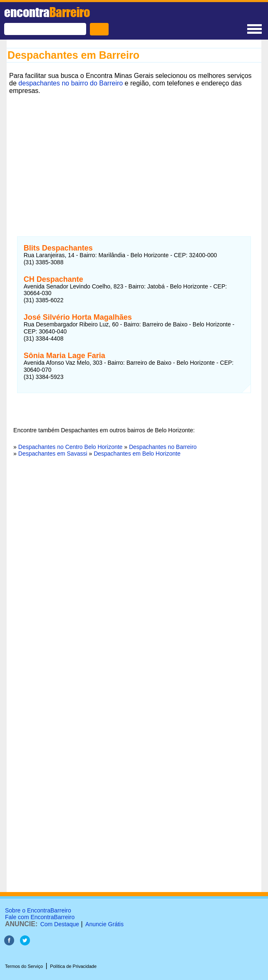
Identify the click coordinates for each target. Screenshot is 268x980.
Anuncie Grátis (104, 924)
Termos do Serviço (24, 966)
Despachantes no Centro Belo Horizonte (71, 447)
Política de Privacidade (73, 966)
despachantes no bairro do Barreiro (71, 83)
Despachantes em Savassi (53, 454)
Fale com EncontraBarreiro (40, 917)
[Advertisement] (134, 155)
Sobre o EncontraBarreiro (38, 910)
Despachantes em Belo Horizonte (137, 454)
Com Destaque (60, 924)
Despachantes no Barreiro (163, 447)
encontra (47, 12)
